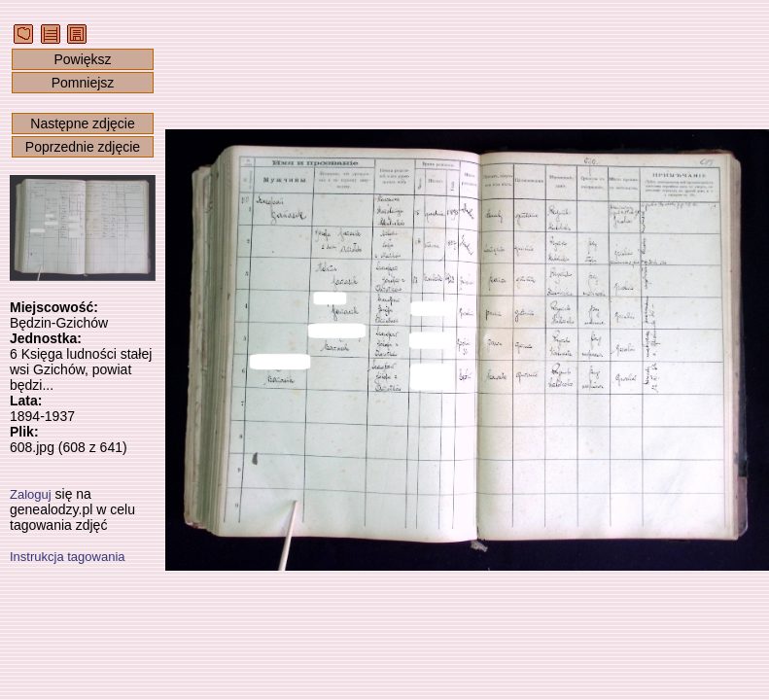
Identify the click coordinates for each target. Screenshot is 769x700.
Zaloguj (31, 494)
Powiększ (82, 59)
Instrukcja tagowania (68, 557)
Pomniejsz (83, 83)
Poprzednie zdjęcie (83, 147)
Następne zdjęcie (82, 123)
